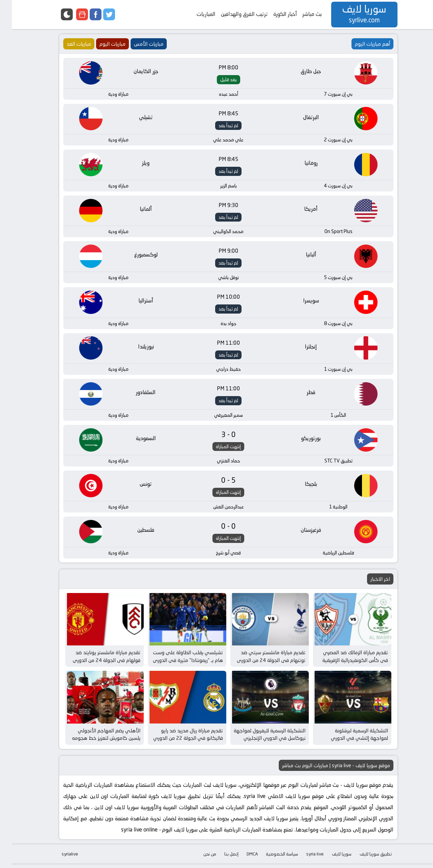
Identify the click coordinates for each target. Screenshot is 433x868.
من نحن (198, 858)
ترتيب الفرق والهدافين (233, 14)
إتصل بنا (220, 858)
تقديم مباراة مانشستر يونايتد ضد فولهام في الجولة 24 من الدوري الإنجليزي (95, 663)
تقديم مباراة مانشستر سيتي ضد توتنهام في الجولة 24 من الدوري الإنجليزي (259, 663)
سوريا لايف (330, 858)
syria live (303, 858)
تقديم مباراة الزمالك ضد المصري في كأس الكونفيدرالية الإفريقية (343, 659)
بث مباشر (300, 14)
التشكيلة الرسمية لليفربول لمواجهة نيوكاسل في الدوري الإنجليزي (258, 739)
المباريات (194, 14)
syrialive (58, 858)
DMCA (240, 858)
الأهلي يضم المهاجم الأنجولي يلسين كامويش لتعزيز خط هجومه (94, 739)
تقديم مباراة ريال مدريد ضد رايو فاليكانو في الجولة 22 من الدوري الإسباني (176, 743)
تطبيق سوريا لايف (364, 858)
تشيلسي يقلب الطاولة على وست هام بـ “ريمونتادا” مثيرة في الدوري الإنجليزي (176, 663)
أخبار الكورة (273, 14)
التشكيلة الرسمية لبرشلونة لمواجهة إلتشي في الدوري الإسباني (348, 743)
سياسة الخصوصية (270, 858)
